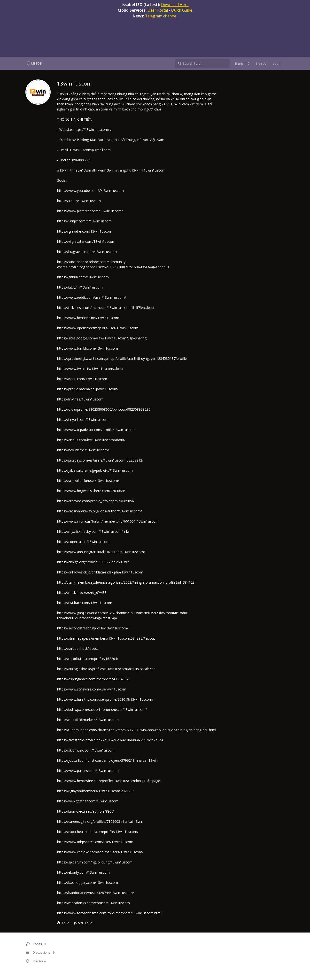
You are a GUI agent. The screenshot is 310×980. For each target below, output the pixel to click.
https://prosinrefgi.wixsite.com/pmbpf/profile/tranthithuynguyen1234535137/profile (122, 358)
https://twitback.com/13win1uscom (85, 603)
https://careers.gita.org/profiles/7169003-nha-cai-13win (100, 821)
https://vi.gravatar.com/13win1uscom (86, 241)
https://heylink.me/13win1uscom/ (83, 450)
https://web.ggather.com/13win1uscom (88, 801)
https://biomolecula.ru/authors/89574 (86, 811)
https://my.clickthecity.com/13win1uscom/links (93, 531)
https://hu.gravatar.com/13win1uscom (87, 252)
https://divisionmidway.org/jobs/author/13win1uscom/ (100, 511)
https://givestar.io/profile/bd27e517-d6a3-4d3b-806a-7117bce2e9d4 (110, 740)
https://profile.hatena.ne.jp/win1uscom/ (88, 389)
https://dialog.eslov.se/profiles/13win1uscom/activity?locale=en (106, 669)
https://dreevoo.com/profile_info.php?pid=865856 (96, 501)
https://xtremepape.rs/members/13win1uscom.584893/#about (106, 638)
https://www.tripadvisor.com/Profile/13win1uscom (96, 430)
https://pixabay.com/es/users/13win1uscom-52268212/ (100, 460)
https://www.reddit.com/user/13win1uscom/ (92, 297)
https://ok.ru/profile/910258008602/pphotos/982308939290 (104, 409)
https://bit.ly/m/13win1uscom (80, 287)
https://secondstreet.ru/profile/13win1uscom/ (93, 628)
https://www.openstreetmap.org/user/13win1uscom (98, 328)
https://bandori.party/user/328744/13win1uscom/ (96, 893)
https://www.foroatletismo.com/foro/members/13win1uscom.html (109, 913)
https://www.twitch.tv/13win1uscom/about (90, 369)
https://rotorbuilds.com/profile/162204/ (88, 659)
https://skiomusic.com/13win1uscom (86, 750)
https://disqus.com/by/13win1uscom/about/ (91, 440)
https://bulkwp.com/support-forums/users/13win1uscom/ (102, 710)
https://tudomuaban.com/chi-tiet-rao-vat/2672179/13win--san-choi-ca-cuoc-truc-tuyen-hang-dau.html (137, 730)
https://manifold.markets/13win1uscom (88, 720)
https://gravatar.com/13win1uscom (85, 231)
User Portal (158, 10)
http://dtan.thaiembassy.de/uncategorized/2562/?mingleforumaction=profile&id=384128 (126, 582)
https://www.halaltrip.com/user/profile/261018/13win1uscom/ (105, 699)
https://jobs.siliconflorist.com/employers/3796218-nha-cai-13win (107, 760)
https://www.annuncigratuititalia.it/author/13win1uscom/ (101, 552)
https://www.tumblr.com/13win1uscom (88, 348)
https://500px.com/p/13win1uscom (84, 221)
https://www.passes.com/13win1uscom (88, 771)
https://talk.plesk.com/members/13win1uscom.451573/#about (106, 308)
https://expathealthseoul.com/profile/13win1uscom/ (98, 832)
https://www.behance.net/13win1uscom (88, 318)
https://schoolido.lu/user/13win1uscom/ (88, 481)
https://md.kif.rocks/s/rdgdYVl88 (82, 592)
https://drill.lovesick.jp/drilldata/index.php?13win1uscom (100, 572)
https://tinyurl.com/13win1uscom (83, 419)
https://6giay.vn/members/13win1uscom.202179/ (95, 791)
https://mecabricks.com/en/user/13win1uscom (93, 903)
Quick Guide (182, 10)
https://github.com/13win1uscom (83, 277)
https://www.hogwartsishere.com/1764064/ (91, 491)
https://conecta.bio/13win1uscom (83, 542)
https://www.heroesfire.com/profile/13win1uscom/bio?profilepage (109, 781)
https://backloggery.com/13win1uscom (88, 882)
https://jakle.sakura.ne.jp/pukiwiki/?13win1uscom (95, 470)
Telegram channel (161, 16)
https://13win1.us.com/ (92, 129)
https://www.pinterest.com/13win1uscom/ (90, 211)
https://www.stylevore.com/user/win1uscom (92, 689)
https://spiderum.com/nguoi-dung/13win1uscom (95, 862)
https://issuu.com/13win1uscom (82, 379)
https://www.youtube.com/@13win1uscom (90, 191)
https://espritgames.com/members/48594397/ (93, 679)
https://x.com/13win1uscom (79, 201)
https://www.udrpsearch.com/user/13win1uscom (95, 842)
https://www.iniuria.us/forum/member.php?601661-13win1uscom (108, 521)
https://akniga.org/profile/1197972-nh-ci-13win (93, 562)
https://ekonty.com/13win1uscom (83, 872)
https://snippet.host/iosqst (78, 648)
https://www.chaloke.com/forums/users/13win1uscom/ (100, 852)
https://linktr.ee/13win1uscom (80, 399)
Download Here (175, 5)
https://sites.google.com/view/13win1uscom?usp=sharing (102, 338)
